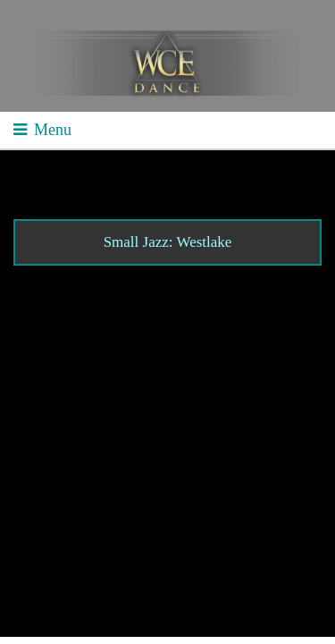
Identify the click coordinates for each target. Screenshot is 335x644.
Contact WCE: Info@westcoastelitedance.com (159, 525)
